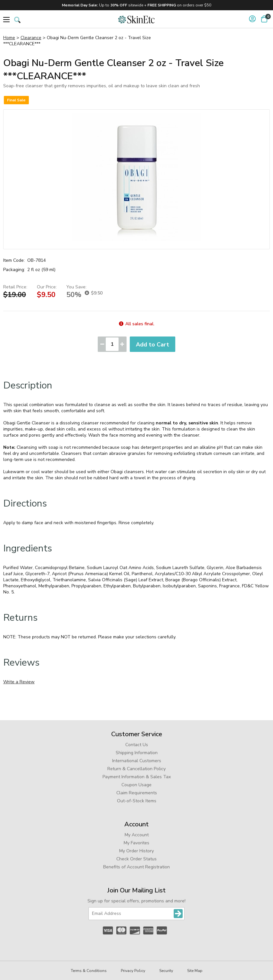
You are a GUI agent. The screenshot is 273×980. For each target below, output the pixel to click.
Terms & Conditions (89, 971)
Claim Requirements (137, 793)
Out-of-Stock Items (137, 801)
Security (166, 971)
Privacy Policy (133, 971)
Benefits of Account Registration (136, 867)
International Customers (137, 761)
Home (9, 38)
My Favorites (136, 843)
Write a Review (19, 682)
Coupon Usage (136, 785)
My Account (137, 835)
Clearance (31, 38)
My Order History (136, 851)
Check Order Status (136, 859)
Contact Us (137, 745)
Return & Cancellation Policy (136, 769)
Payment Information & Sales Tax (137, 777)
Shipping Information (137, 753)
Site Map (195, 971)
